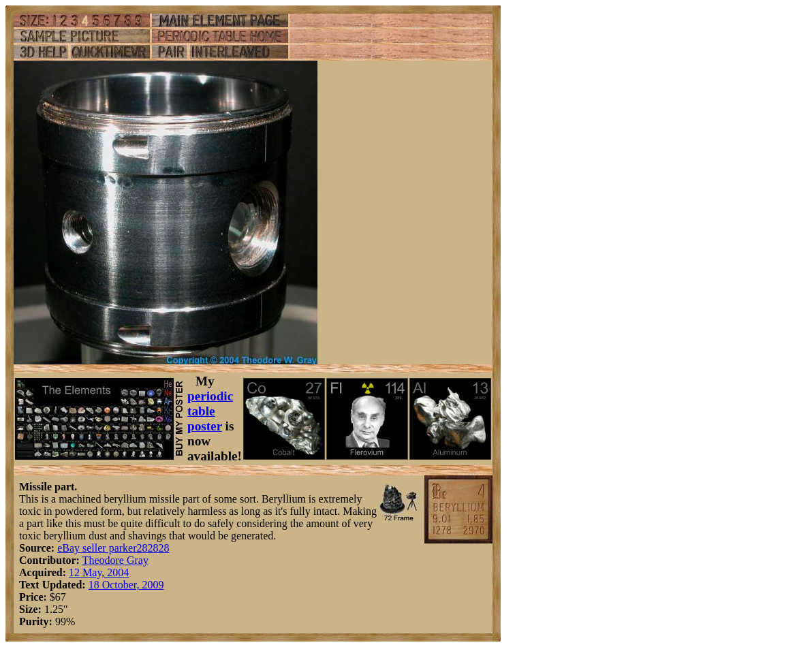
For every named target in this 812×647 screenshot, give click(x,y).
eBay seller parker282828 (113, 548)
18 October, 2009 (126, 585)
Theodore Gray (115, 560)
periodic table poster (210, 411)
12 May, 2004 (99, 572)
